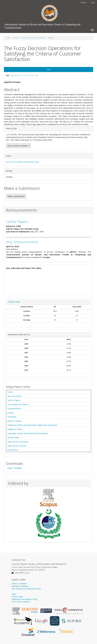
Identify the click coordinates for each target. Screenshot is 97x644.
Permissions (13, 450)
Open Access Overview (18, 442)
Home (8, 38)
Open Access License (17, 446)
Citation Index (14, 302)
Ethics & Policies (15, 421)
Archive (11, 413)
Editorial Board (14, 408)
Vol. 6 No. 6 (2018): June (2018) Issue (33, 38)
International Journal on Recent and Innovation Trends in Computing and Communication (42, 25)
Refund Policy (13, 437)
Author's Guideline (19, 584)
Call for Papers (17, 222)
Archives (16, 38)
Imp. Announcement (22, 242)
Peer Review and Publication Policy (26, 589)
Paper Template (15, 468)
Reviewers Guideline (20, 586)
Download (12, 417)
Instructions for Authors (18, 404)
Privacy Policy (17, 597)
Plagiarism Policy (15, 429)
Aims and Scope (14, 396)
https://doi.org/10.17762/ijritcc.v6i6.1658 (24, 75)
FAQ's (14, 594)
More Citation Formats (18, 146)
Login (93, 2)
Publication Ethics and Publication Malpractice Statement (32, 425)
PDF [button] (49, 69)
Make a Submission (16, 196)
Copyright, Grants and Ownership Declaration (28, 433)
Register (84, 2)
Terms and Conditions (21, 602)
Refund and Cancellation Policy (25, 599)
